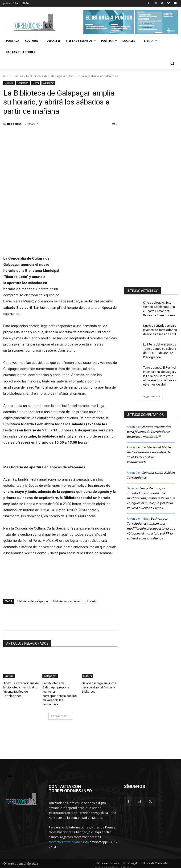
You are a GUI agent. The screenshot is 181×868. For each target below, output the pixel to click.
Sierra (36, 83)
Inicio (7, 76)
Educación (23, 83)
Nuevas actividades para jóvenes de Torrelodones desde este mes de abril (159, 329)
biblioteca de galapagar (33, 601)
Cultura (18, 76)
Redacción (14, 124)
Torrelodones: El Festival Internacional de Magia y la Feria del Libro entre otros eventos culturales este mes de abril (159, 372)
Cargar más (60, 710)
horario (92, 601)
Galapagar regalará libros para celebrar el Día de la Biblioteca (98, 687)
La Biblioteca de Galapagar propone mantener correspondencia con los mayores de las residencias (60, 691)
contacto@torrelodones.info (69, 837)
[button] (172, 63)
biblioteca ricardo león (68, 601)
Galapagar (48, 83)
